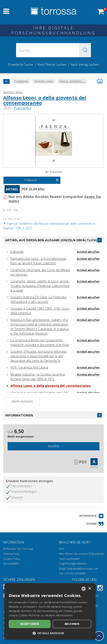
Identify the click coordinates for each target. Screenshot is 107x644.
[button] (85, 50)
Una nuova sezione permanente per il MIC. (40, 393)
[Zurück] (7, 81)
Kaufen (53, 446)
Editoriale (17, 252)
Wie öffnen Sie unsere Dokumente (81, 554)
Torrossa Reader (70, 559)
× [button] (90, 589)
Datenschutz (11, 554)
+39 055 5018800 (75, 573)
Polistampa (22, 108)
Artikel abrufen (88, 252)
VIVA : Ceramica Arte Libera (29, 367)
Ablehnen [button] (72, 624)
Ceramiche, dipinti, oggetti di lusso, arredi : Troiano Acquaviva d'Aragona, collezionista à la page (40, 286)
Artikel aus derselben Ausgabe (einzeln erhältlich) (51, 240)
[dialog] (50, 611)
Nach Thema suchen (52, 64)
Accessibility (11, 564)
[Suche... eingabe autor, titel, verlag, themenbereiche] (53, 50)
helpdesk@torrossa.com (82, 569)
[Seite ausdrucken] (100, 81)
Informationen (19, 415)
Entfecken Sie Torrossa (18, 549)
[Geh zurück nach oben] (99, 636)
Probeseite (41, 180)
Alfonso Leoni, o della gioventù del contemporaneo (45, 100)
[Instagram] (100, 589)
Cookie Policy (12, 559)
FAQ (62, 549)
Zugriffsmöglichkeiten (73, 564)
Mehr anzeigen (22, 402)
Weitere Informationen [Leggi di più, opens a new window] (59, 615)
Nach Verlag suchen (85, 64)
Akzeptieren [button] (30, 624)
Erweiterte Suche (21, 64)
